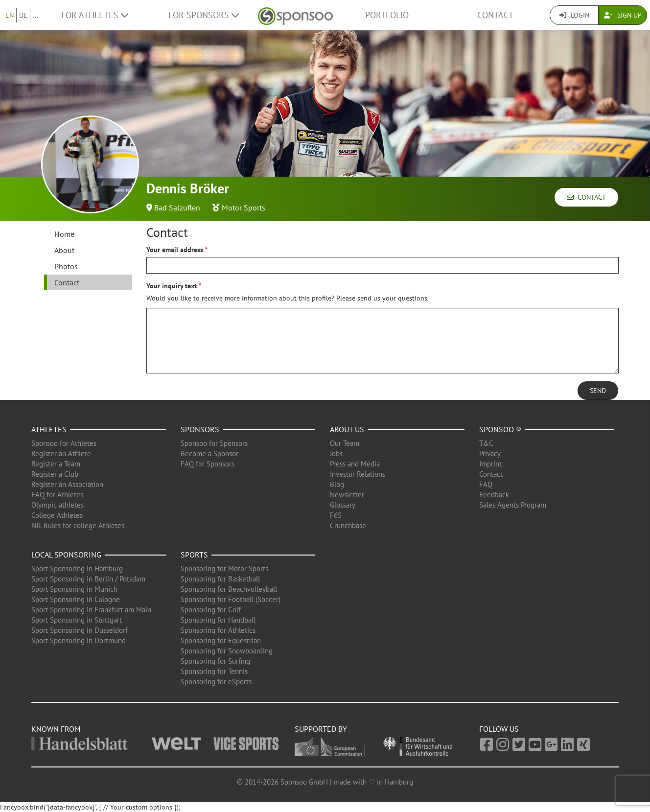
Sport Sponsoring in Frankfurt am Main (91, 610)
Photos (66, 266)
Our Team (345, 443)
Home (64, 234)
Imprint (490, 464)
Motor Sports (244, 208)
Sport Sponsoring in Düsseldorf (80, 630)
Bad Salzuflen (177, 208)
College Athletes (57, 515)
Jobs (336, 453)
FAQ (486, 484)
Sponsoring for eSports (216, 682)
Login (574, 15)
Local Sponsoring (66, 555)
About (64, 250)
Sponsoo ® (500, 429)
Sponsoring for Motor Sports (224, 568)
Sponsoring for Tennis (214, 671)
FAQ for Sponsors (208, 464)
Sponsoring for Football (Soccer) (231, 599)
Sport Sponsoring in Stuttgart (77, 620)
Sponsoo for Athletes (64, 443)
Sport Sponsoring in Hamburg (77, 568)
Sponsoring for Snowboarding (227, 651)
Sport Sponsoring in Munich (74, 589)
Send (598, 391)
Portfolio (387, 15)
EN (10, 15)
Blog (337, 484)
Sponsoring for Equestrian (221, 640)
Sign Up (623, 15)
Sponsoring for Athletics (218, 630)
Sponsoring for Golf (211, 610)
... (35, 15)
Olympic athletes (58, 505)
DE (23, 15)
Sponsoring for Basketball (220, 579)
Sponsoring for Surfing (215, 661)
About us (347, 429)
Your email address (175, 250)
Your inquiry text (172, 286)
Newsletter (347, 495)
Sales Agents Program (513, 505)
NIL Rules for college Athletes (78, 525)
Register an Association (67, 484)
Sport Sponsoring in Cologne (76, 599)
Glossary (343, 505)
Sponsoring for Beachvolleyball (229, 589)
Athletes (49, 429)
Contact (495, 15)
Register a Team (56, 464)
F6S (336, 515)
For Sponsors (204, 15)
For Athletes (95, 15)
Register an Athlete (61, 453)
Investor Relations (358, 474)
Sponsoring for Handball (218, 620)
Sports (194, 555)
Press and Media (355, 464)
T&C (486, 443)
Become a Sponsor (209, 453)
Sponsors (200, 429)
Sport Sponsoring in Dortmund (79, 640)
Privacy (490, 453)
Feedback (494, 495)
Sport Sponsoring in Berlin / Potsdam (88, 579)
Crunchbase (348, 525)
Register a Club (55, 474)
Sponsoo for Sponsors (214, 443)
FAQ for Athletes (57, 495)
